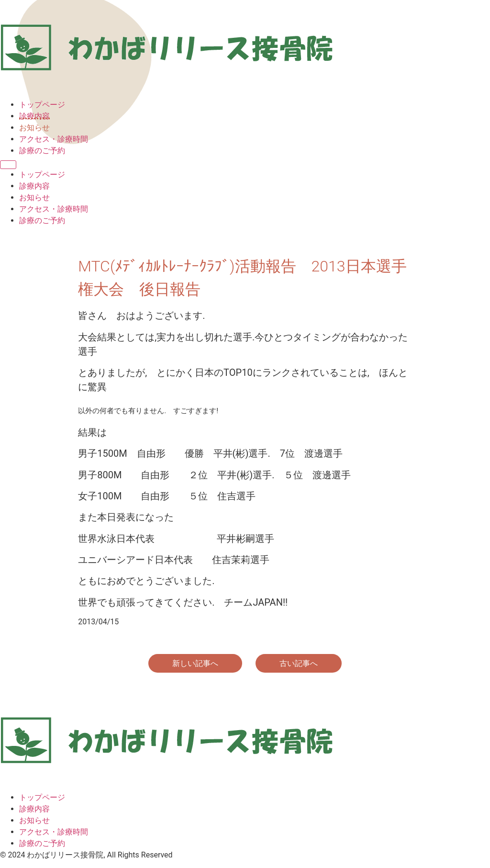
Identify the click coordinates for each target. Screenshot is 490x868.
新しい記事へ (195, 663)
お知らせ (34, 128)
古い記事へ (299, 663)
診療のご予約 (42, 151)
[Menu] (8, 165)
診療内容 (34, 116)
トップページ (42, 105)
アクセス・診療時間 (54, 139)
